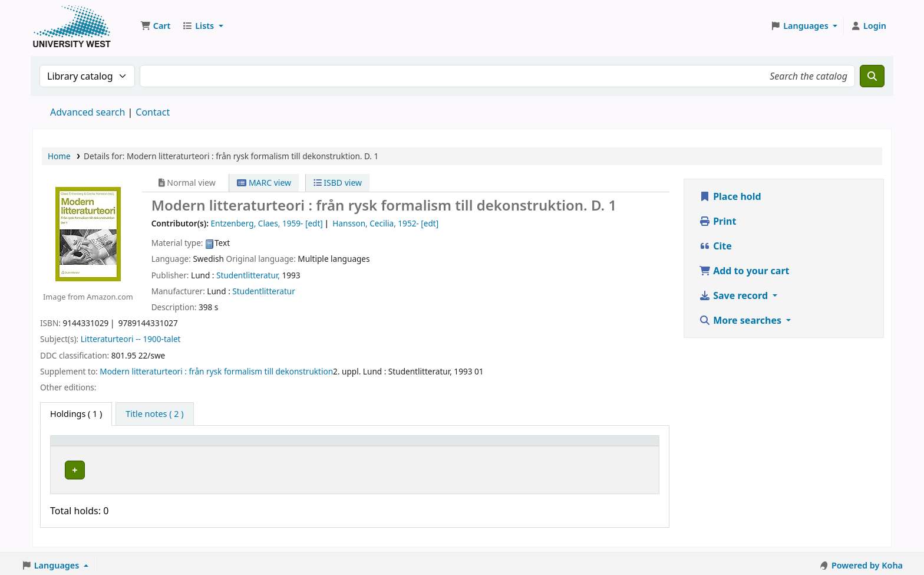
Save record (735, 295)
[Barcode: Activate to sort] (597, 446)
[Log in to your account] (868, 26)
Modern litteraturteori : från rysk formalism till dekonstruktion (216, 371)
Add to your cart (744, 271)
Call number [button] (355, 446)
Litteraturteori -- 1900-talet (131, 339)
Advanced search (88, 112)
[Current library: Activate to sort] (242, 446)
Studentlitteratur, (248, 275)
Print (717, 221)
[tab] (154, 414)
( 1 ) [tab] (76, 414)
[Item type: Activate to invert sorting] (105, 446)
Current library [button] (196, 446)
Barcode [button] (557, 446)
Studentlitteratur (264, 291)
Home (59, 156)
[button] (155, 26)
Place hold (730, 196)
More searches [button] (741, 320)
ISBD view (338, 183)
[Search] (872, 76)
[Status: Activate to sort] (493, 446)
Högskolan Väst (196, 468)
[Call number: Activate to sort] (388, 446)
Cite (715, 246)
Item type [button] (76, 446)
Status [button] (469, 446)
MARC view (264, 183)
